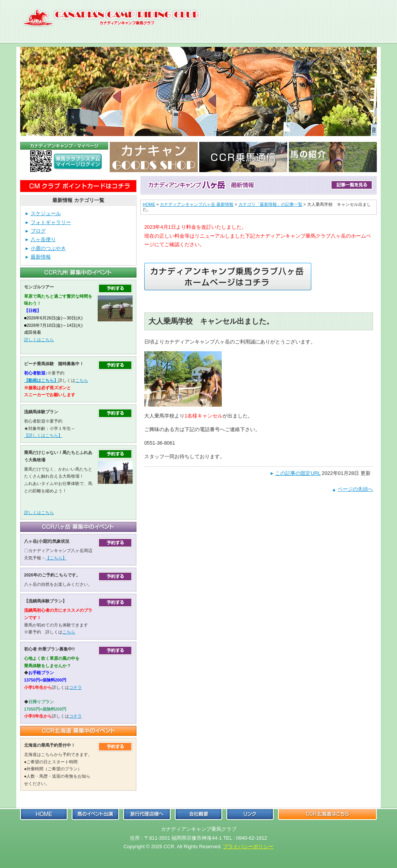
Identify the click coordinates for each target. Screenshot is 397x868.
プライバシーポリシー (248, 846)
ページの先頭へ (355, 489)
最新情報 (41, 257)
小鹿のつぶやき (48, 248)
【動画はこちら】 (41, 380)
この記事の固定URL (298, 473)
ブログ (38, 231)
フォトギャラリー (51, 222)
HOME (149, 204)
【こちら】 (56, 558)
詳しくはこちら (39, 340)
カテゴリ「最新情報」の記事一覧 (270, 204)
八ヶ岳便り (43, 239)
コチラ (75, 687)
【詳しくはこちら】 (43, 435)
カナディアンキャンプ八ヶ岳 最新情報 (197, 204)
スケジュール (46, 213)
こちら (82, 380)
